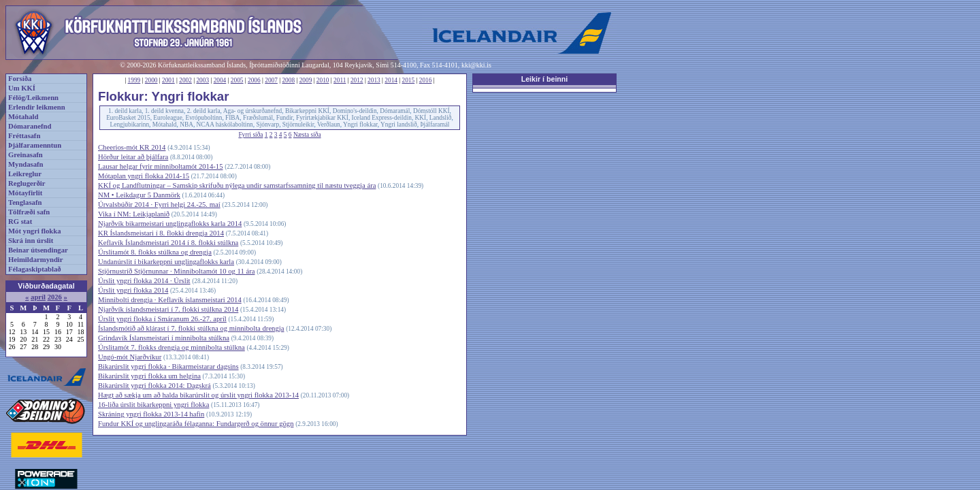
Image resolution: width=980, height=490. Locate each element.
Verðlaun (329, 125)
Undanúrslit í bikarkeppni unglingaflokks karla (166, 262)
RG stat (20, 222)
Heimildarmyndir (36, 260)
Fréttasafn (24, 136)
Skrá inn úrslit (31, 241)
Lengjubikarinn (130, 125)
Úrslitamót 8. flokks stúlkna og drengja (155, 252)
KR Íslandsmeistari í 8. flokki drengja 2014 (161, 233)
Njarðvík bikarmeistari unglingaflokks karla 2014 (170, 224)
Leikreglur (25, 174)
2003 (202, 80)
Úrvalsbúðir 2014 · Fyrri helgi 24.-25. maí (159, 205)
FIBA (232, 118)
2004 (220, 80)
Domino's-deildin (355, 111)
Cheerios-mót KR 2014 (132, 147)
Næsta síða (307, 135)
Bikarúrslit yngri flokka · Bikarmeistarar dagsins (168, 366)
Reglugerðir (27, 183)
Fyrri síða (250, 135)
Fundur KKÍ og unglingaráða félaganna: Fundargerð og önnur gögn (196, 424)
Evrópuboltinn (204, 118)
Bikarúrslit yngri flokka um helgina (149, 376)
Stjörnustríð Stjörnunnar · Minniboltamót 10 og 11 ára (176, 271)
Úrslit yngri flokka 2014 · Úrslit (144, 281)
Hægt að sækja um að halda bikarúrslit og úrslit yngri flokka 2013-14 (198, 395)
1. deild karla (125, 111)
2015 (409, 80)
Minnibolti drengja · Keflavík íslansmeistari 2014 (170, 300)
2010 (323, 80)
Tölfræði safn (29, 212)
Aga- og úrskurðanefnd (253, 111)
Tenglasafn (25, 202)
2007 (271, 80)
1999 (134, 80)
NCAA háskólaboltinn (225, 125)
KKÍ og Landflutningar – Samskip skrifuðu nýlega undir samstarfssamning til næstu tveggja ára (237, 185)
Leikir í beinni (545, 79)
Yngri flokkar (360, 125)
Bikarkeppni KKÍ (307, 111)
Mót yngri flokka (35, 231)
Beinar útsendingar (38, 250)
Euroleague (167, 118)
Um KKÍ (22, 88)
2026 (55, 297)
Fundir (285, 118)
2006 (254, 80)
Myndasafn (26, 164)
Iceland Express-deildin (382, 118)
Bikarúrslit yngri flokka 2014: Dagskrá (154, 386)
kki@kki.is (476, 65)
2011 (340, 80)
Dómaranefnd (30, 126)
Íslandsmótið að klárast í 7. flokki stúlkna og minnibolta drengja (191, 328)
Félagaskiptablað (35, 269)
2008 (288, 80)
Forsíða (20, 79)
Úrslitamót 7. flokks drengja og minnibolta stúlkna (171, 347)
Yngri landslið (399, 125)
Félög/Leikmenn (33, 98)
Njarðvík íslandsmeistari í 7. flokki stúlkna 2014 (168, 309)
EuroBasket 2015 (128, 118)
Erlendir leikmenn (37, 107)
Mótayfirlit (25, 193)
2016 (426, 80)
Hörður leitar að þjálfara (133, 157)
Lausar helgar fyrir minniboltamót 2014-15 (160, 166)
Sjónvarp (267, 125)
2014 (391, 80)
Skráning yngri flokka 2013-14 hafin (151, 414)
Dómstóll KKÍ (431, 111)
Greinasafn (26, 155)
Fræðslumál (258, 118)
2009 (306, 80)
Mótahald (23, 117)
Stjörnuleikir (298, 125)
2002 (185, 80)
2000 (151, 80)
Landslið (441, 118)
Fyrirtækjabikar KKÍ (322, 118)
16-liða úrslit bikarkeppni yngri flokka (153, 405)
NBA (186, 125)
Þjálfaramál (435, 125)
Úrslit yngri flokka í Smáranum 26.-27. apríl (162, 319)
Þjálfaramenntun (35, 145)
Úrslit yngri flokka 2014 (133, 290)
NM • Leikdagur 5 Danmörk (139, 195)
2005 (237, 80)
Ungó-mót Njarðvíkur (130, 357)
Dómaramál (395, 111)
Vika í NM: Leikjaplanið (134, 214)
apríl (38, 297)
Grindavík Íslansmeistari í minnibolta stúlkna (164, 338)
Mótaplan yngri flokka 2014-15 (144, 176)
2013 (374, 80)
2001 (168, 80)
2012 (357, 80)
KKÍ (421, 118)
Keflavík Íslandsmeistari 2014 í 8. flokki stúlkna (168, 243)
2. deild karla (204, 111)
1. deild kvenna (164, 111)
